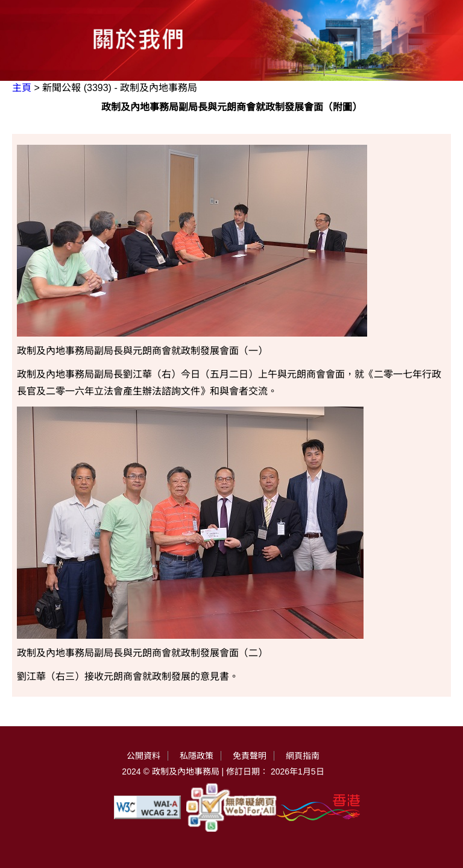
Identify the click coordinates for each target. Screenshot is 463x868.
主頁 (22, 88)
